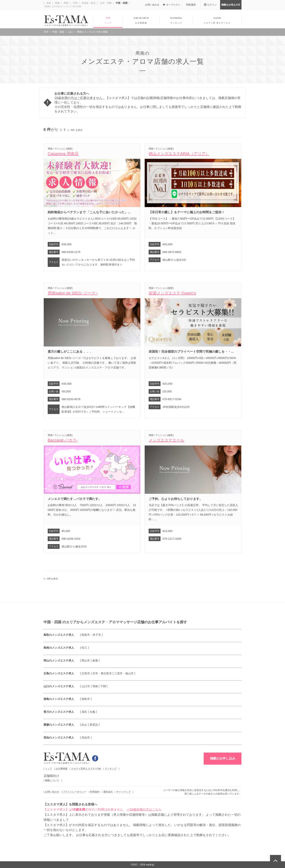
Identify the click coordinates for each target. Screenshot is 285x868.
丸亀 (92, 712)
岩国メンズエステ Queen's (172, 293)
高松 (84, 712)
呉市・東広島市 (102, 673)
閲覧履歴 (191, 5)
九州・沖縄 (105, 3)
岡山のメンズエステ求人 (59, 661)
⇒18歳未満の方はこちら (144, 809)
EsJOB (217, 21)
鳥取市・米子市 (91, 635)
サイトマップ (123, 792)
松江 (84, 648)
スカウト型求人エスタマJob (86, 769)
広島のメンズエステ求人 (59, 673)
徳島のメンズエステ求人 (59, 699)
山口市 (86, 686)
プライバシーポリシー (75, 792)
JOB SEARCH (141, 21)
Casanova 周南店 (63, 154)
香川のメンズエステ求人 (59, 712)
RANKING (176, 21)
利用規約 (95, 792)
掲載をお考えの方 (231, 5)
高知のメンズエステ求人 (59, 738)
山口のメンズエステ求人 (59, 686)
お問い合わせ (152, 5)
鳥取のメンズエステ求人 (59, 635)
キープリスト (173, 5)
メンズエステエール (166, 440)
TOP (108, 21)
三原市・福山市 (124, 673)
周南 (95, 686)
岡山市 (86, 661)
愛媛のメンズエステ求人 (59, 725)
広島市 (86, 673)
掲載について (52, 780)
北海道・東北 (88, 3)
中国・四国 (121, 3)
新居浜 (94, 725)
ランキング (111, 769)
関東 (57, 3)
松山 (84, 725)
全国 (48, 3)
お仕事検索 (62, 769)
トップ (48, 769)
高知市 (86, 738)
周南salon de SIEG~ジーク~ (73, 293)
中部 (75, 3)
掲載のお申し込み (223, 758)
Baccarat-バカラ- (63, 440)
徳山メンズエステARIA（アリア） (179, 154)
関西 (66, 3)
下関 (103, 686)
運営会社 (108, 792)
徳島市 (86, 699)
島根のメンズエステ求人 (59, 648)
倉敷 (95, 661)
